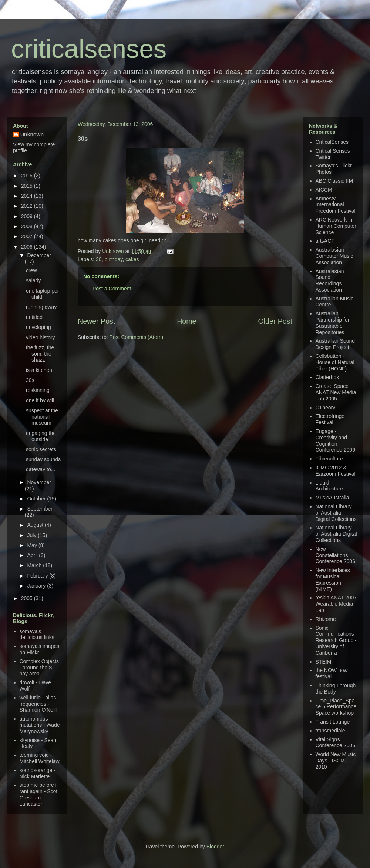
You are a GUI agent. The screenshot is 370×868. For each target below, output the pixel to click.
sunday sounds (43, 459)
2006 (28, 247)
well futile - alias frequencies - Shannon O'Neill (38, 704)
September (40, 509)
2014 (28, 196)
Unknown (114, 251)
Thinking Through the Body (336, 689)
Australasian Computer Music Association (334, 256)
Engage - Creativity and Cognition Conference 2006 (335, 440)
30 (99, 259)
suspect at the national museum (42, 417)
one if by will (40, 400)
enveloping (38, 327)
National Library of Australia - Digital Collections (336, 513)
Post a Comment (112, 289)
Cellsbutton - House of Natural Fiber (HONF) (335, 362)
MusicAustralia (332, 498)
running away (41, 307)
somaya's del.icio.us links (37, 634)
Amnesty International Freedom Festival (336, 205)
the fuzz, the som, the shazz (40, 354)
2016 (28, 176)
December (39, 255)
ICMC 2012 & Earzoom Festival (336, 471)
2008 (28, 226)
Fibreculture (329, 459)
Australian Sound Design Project (335, 344)
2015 (28, 186)
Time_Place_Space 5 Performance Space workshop (336, 707)
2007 (28, 236)
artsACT (325, 241)
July (32, 535)
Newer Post (96, 321)
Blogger (215, 847)
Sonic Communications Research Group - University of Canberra (336, 640)
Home (186, 321)
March (35, 565)
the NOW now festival (332, 673)
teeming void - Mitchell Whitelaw (40, 758)
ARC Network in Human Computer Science (336, 226)
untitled (34, 317)
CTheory (326, 408)
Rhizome (326, 619)
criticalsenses (89, 49)
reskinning (38, 390)
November (39, 482)
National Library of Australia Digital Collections (336, 534)
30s (30, 380)
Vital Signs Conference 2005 (335, 743)
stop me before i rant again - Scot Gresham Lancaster (39, 794)
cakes (132, 259)
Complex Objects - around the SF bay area (39, 668)
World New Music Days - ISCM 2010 (336, 761)
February (38, 576)
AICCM (324, 190)
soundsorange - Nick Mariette (38, 773)
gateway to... (41, 469)
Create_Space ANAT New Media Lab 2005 (336, 392)
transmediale (330, 731)
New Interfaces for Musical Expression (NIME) (333, 579)
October (37, 499)
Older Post (275, 321)
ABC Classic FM (334, 181)
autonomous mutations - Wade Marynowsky (40, 725)
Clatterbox (327, 377)
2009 (28, 216)
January (37, 586)
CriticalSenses (332, 142)
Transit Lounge (333, 722)
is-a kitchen (39, 370)
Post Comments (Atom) (136, 337)
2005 (28, 598)
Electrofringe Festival (330, 419)
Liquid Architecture (329, 486)
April (33, 555)
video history (41, 337)
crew (31, 270)
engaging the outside (41, 436)
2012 (28, 206)
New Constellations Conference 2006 (335, 555)
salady (33, 280)
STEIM (324, 662)
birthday (113, 259)
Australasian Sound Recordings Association (330, 280)
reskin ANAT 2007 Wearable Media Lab (336, 604)
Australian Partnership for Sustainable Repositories (333, 323)
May (33, 545)
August (36, 525)
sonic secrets (41, 449)
